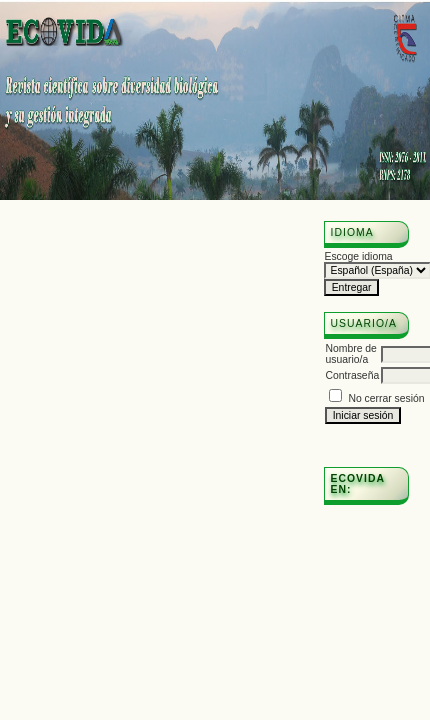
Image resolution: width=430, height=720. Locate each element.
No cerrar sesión (386, 398)
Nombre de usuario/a (350, 354)
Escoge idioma (358, 256)
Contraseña (352, 375)
